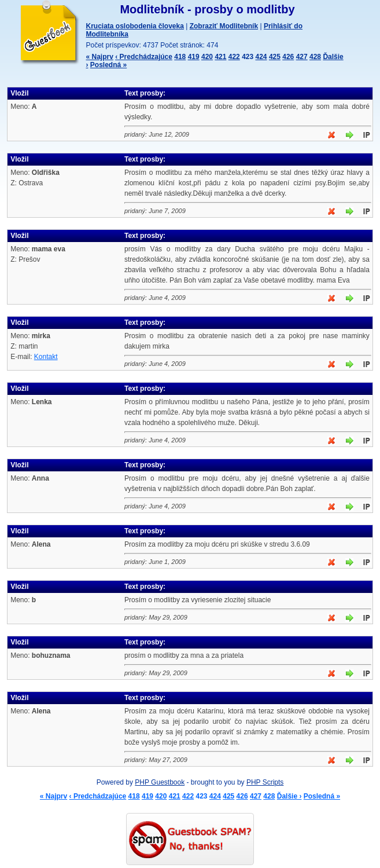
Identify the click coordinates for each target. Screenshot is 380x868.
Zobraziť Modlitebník (224, 26)
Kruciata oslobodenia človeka (135, 26)
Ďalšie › (289, 796)
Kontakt (46, 357)
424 (261, 57)
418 (180, 57)
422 (234, 57)
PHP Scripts (265, 782)
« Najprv (100, 57)
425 (275, 57)
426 (288, 57)
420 (207, 57)
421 (220, 57)
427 (302, 57)
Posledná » (108, 65)
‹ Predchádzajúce (144, 57)
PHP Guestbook (160, 782)
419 (194, 57)
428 (315, 57)
